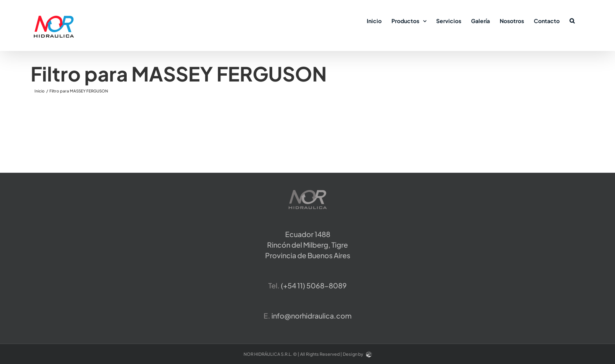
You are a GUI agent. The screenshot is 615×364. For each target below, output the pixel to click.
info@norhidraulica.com (311, 316)
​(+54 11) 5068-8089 (314, 285)
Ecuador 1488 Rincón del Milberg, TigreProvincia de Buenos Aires (308, 245)
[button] (572, 20)
